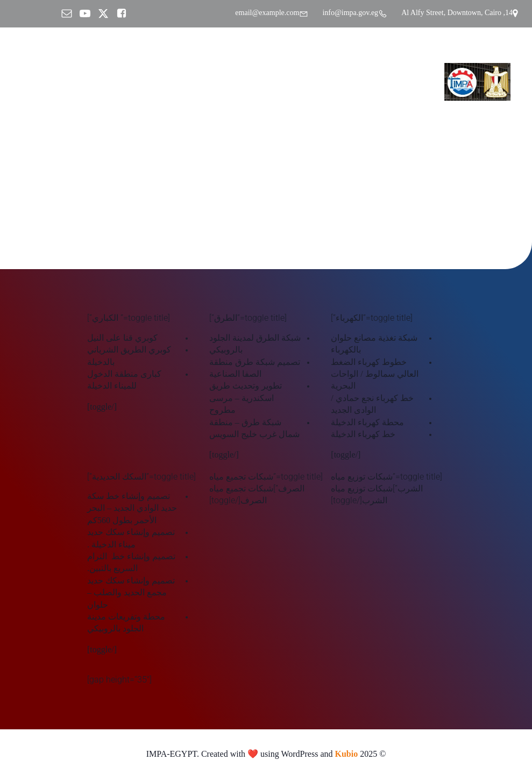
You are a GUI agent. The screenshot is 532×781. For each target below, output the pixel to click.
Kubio (347, 755)
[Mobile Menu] (24, 82)
